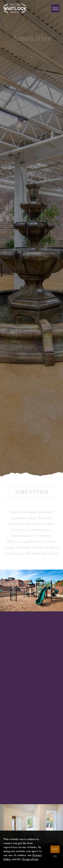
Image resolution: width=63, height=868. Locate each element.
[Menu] (55, 8)
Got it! (55, 850)
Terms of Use (30, 859)
